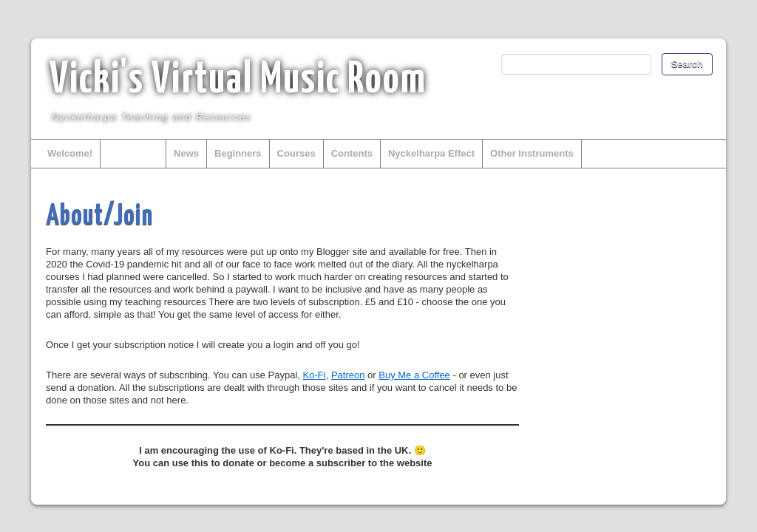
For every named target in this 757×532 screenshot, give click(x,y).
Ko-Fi (315, 375)
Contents (352, 153)
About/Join (133, 153)
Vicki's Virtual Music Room (238, 81)
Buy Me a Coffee (414, 375)
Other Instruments (532, 153)
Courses (296, 153)
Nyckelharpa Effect (431, 153)
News (186, 153)
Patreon (348, 375)
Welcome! (70, 153)
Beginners (238, 153)
